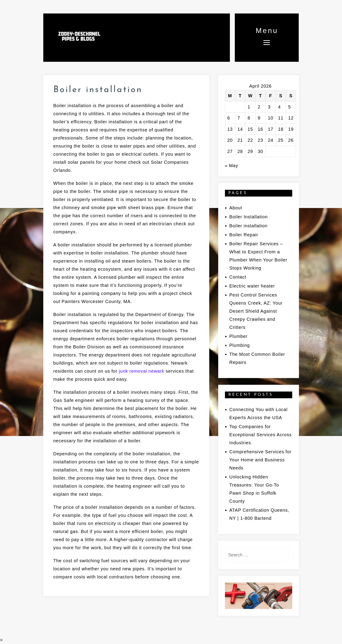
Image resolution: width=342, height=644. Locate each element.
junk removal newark (142, 371)
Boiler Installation (249, 217)
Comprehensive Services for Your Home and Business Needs (260, 460)
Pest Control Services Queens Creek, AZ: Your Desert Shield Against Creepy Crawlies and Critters (256, 311)
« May (232, 166)
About (236, 208)
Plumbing (240, 345)
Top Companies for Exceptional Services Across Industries (261, 435)
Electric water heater (252, 286)
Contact (238, 277)
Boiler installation (248, 226)
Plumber (239, 336)
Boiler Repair (244, 235)
